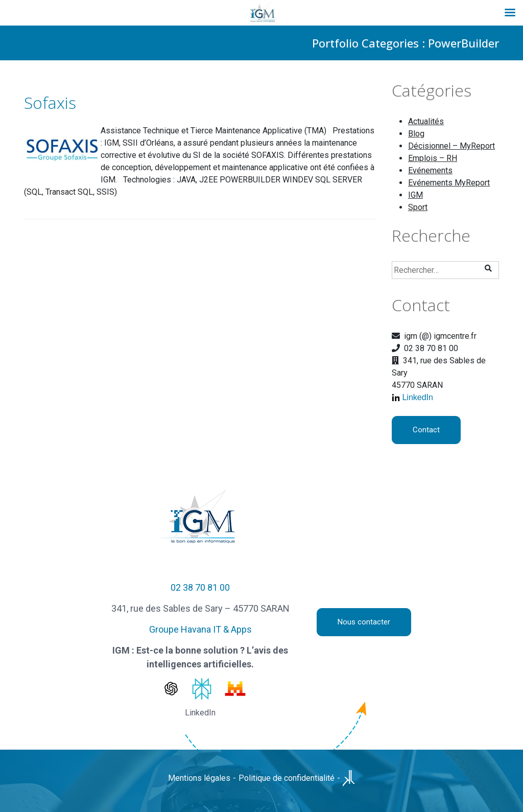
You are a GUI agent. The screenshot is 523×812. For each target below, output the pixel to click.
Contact (426, 430)
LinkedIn (418, 397)
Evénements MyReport (449, 183)
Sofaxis (50, 102)
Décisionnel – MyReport (451, 146)
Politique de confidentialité (287, 778)
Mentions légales (199, 778)
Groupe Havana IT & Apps (200, 629)
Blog (416, 134)
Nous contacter (364, 622)
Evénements (430, 170)
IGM (415, 195)
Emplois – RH (433, 158)
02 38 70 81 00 (200, 587)
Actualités (426, 121)
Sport (418, 207)
